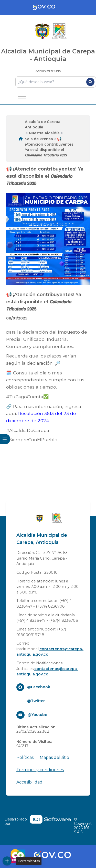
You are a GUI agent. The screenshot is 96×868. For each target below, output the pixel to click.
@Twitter (36, 701)
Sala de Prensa (39, 139)
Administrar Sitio (48, 71)
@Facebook (39, 687)
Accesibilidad (29, 782)
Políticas (25, 757)
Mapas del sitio (54, 757)
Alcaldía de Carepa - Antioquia (44, 124)
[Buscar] (90, 82)
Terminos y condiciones (40, 770)
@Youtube (37, 715)
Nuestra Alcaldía (44, 133)
